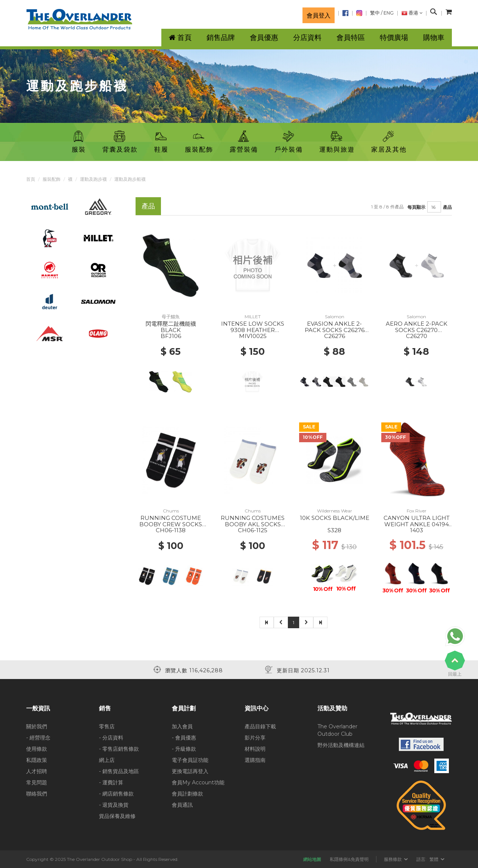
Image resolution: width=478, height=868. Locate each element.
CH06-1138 (171, 530)
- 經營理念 (38, 738)
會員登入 (319, 15)
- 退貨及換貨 (114, 805)
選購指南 (255, 760)
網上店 (107, 760)
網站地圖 (312, 859)
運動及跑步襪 (93, 179)
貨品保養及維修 (117, 816)
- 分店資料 (111, 738)
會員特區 (351, 38)
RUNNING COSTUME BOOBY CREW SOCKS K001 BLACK (171, 524)
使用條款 (37, 749)
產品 (447, 207)
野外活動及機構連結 (341, 745)
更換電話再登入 (190, 771)
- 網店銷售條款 (116, 794)
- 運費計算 (111, 782)
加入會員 (182, 726)
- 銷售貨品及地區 (119, 771)
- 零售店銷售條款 (119, 749)
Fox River (417, 511)
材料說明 (255, 749)
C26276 (335, 336)
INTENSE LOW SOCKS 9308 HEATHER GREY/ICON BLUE (253, 330)
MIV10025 (253, 336)
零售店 (107, 726)
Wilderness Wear (335, 511)
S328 (334, 530)
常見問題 (37, 782)
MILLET (253, 317)
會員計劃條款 (187, 794)
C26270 (417, 336)
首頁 (31, 179)
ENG (389, 13)
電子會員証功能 (190, 760)
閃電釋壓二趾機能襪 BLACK (171, 327)
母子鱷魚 (171, 317)
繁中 (375, 13)
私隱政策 (37, 760)
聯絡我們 (37, 794)
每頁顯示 (416, 207)
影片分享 (255, 738)
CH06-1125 (253, 530)
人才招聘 (37, 771)
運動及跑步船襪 (130, 179)
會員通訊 (182, 805)
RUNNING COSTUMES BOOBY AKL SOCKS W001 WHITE (253, 524)
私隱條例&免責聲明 (349, 859)
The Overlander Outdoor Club (337, 730)
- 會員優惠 (184, 738)
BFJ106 (171, 336)
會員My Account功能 (198, 782)
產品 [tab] (148, 206)
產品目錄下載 (260, 726)
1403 (417, 530)
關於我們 (37, 726)
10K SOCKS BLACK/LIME (335, 518)
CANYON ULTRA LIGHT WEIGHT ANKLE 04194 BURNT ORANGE (417, 524)
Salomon (335, 317)
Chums (171, 511)
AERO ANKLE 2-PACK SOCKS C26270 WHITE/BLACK (417, 330)
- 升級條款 (184, 749)
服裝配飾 (52, 179)
